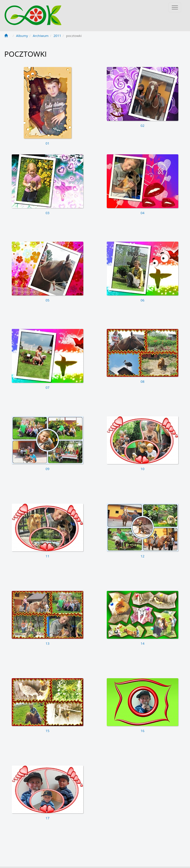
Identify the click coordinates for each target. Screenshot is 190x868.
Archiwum (41, 36)
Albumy (22, 36)
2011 (57, 36)
